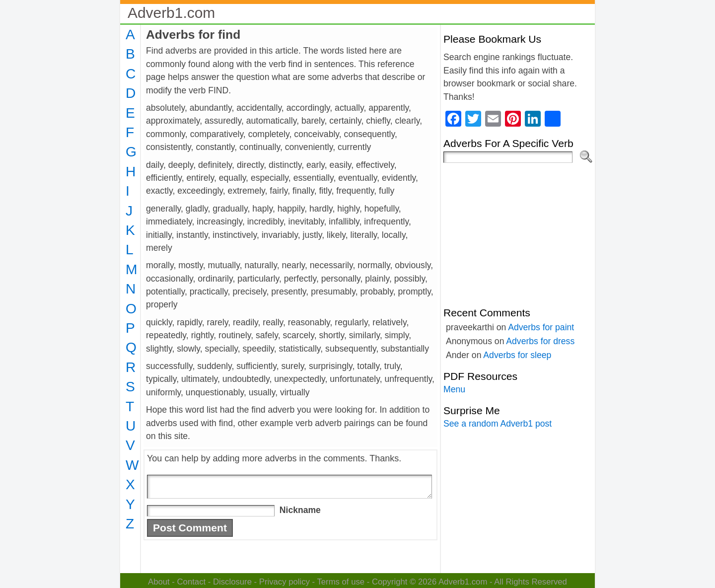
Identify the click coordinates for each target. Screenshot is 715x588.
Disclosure (232, 582)
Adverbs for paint (541, 327)
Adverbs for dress (540, 341)
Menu (454, 389)
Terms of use (341, 582)
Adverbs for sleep (517, 355)
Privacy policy (285, 582)
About (159, 582)
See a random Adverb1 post (498, 424)
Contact (192, 582)
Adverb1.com (171, 13)
